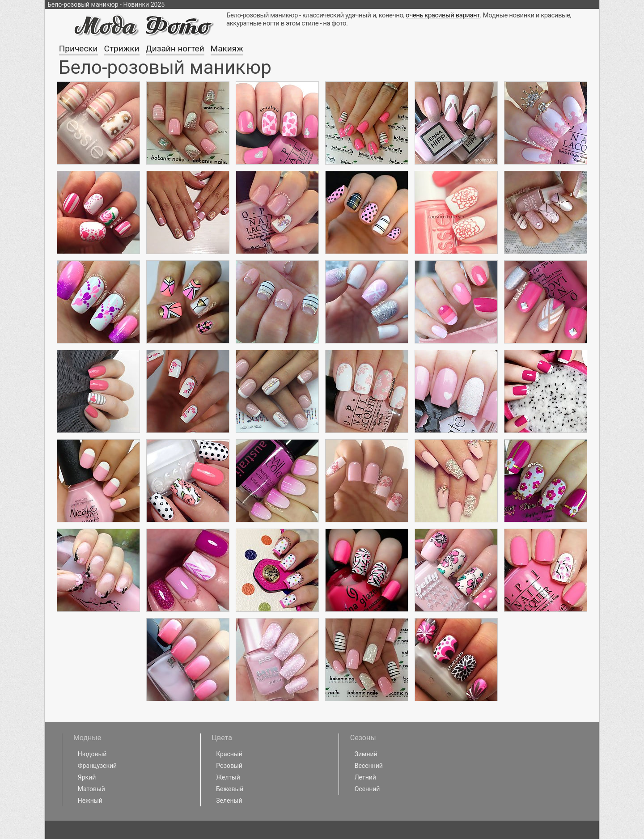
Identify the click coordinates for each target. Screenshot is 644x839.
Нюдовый (92, 754)
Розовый (229, 766)
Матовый (91, 789)
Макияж (227, 49)
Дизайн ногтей (175, 49)
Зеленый (229, 801)
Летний (365, 777)
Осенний (367, 789)
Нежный (90, 801)
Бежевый (230, 789)
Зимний (366, 754)
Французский (97, 766)
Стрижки (122, 49)
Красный (229, 754)
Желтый (228, 777)
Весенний (369, 766)
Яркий (87, 777)
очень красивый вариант (443, 15)
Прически (78, 49)
